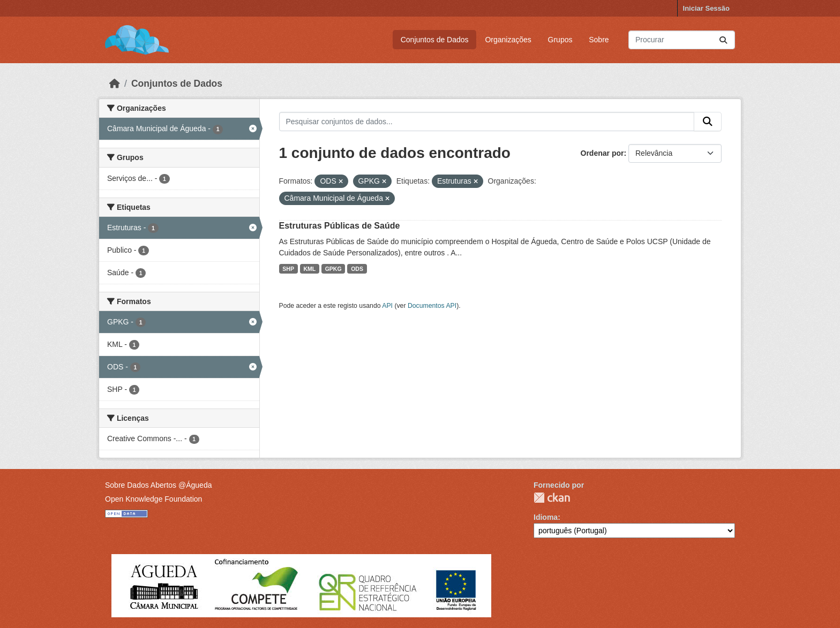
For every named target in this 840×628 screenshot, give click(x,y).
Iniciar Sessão (706, 8)
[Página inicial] (115, 84)
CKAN (552, 498)
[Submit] (723, 40)
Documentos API (432, 306)
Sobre (599, 40)
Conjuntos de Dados (435, 40)
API (387, 306)
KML (309, 269)
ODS (357, 269)
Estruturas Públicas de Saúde (340, 226)
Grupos (560, 40)
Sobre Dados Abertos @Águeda (158, 485)
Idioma (546, 517)
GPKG (333, 269)
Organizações (508, 40)
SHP (288, 269)
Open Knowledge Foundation (153, 499)
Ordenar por (602, 153)
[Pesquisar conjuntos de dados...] (682, 40)
